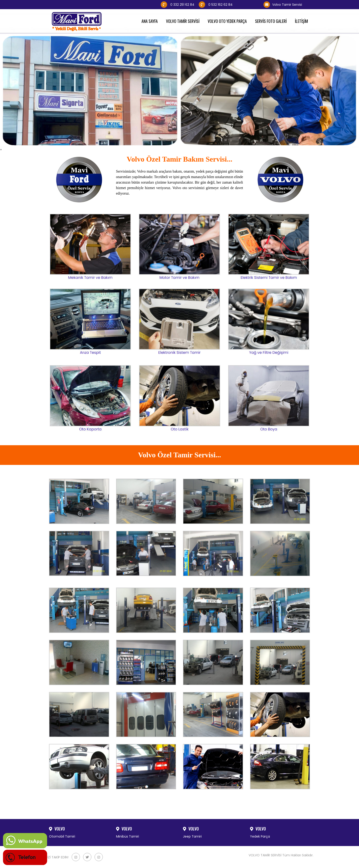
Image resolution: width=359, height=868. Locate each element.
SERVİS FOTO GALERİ (272, 21)
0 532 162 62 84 (229, 5)
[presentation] (0, 149)
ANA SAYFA (151, 21)
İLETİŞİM (303, 21)
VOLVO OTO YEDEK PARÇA (229, 21)
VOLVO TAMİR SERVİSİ (184, 21)
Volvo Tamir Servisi (283, 5)
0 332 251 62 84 (178, 5)
